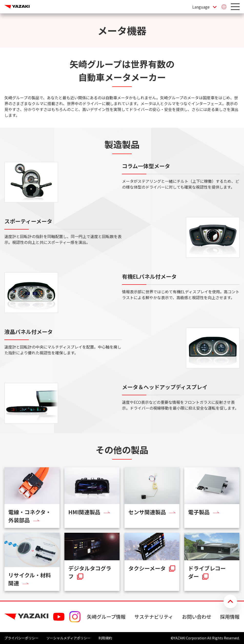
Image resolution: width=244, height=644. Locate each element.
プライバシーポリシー (21, 638)
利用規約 (105, 638)
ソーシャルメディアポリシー (68, 638)
